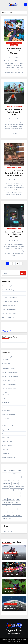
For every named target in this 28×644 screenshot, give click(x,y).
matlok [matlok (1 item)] (4, 493)
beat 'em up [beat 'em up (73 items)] (6, 477)
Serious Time (6, 395)
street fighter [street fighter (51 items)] (6, 506)
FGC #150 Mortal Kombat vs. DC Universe (14, 51)
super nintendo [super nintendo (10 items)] (7, 509)
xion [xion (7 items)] (10, 518)
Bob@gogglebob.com (8, 331)
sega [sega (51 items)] (18, 499)
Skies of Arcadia (7, 410)
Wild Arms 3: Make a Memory (10, 298)
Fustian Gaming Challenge (14, 43)
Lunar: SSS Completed (8, 414)
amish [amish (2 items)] (19, 471)
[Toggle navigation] (2, 5)
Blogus (9, 642)
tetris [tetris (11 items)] (20, 509)
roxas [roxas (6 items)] (4, 499)
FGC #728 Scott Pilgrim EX (13, 574)
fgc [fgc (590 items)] (18, 480)
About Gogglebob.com (8, 317)
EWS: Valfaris (8, 592)
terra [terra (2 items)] (14, 509)
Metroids (4, 434)
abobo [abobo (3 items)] (4, 471)
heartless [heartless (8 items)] (5, 487)
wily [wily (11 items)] (4, 515)
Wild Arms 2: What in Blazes (10, 376)
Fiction (4, 398)
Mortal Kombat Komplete (9, 314)
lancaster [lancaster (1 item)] (5, 490)
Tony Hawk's (5, 418)
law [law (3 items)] (12, 490)
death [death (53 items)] (19, 477)
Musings (4, 392)
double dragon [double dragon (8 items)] (6, 480)
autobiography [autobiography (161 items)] (17, 474)
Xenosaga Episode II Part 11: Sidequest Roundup (14, 234)
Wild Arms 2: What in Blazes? (10, 302)
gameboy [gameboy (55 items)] (15, 483)
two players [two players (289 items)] (11, 512)
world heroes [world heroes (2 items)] (11, 515)
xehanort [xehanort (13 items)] (19, 515)
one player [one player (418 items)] (5, 496)
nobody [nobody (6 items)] (18, 493)
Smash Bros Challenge (8, 290)
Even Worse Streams (8, 294)
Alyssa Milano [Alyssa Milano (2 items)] (12, 471)
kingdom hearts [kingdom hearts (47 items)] (20, 487)
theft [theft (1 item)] (4, 512)
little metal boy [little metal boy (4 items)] (19, 490)
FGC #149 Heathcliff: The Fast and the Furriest (14, 112)
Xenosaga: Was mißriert (14, 167)
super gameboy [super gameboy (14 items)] (17, 506)
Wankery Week (6, 363)
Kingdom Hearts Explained (9, 310)
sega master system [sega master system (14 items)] (8, 503)
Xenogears (5, 450)
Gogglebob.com (14, 631)
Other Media (14, 45)
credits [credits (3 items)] (13, 477)
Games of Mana (6, 422)
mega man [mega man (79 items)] (11, 493)
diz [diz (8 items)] (24, 477)
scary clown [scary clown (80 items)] (11, 499)
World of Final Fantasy (8, 457)
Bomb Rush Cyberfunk (8, 426)
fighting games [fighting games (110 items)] (7, 483)
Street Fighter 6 (6, 438)
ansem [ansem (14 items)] (5, 474)
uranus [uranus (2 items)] (19, 512)
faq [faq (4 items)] (13, 480)
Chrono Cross (6, 453)
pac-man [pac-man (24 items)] (13, 496)
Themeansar (17, 642)
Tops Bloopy (5, 359)
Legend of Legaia (7, 442)
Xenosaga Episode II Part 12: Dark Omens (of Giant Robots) (14, 173)
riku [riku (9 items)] (19, 496)
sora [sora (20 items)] (17, 503)
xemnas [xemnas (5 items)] (5, 518)
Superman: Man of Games (9, 430)
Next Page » (14, 267)
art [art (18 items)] (10, 474)
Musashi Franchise (7, 446)
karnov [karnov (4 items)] (12, 487)
